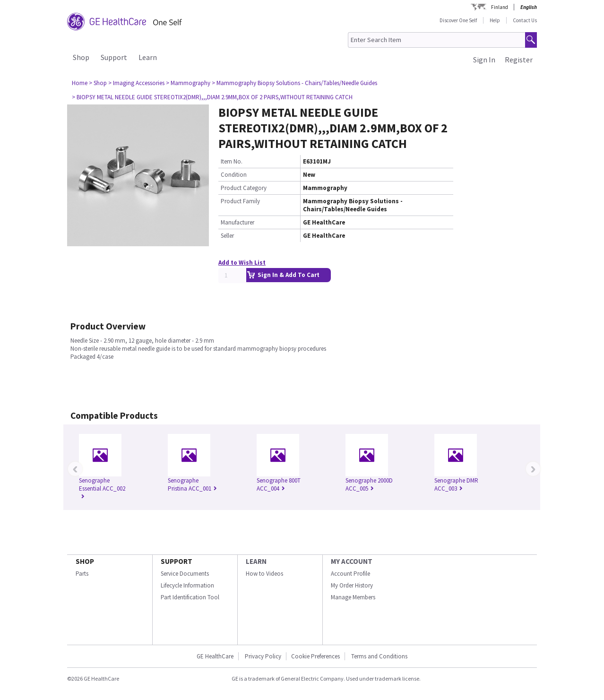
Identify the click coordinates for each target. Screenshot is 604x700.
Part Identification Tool (190, 597)
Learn (148, 57)
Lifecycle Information (187, 585)
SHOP (85, 561)
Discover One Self (458, 20)
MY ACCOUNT (352, 561)
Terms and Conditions (379, 656)
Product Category (244, 188)
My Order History (352, 585)
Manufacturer (237, 222)
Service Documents (185, 574)
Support (114, 57)
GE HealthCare (215, 656)
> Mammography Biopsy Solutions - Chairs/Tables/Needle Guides (294, 83)
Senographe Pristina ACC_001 (192, 484)
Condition (234, 175)
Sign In (484, 60)
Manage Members (353, 597)
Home (80, 83)
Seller (227, 236)
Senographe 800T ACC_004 (279, 484)
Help (495, 20)
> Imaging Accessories (136, 83)
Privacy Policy (262, 656)
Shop (81, 57)
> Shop (98, 83)
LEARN (256, 561)
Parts (82, 574)
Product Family (240, 201)
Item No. (232, 161)
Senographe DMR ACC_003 (456, 484)
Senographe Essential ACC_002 (102, 488)
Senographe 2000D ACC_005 (369, 484)
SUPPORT (177, 561)
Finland (500, 7)
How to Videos (264, 574)
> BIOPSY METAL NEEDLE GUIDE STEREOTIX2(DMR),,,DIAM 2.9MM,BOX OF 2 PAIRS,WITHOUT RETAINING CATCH (212, 97)
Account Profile (350, 574)
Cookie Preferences (315, 656)
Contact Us (525, 20)
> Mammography (188, 83)
